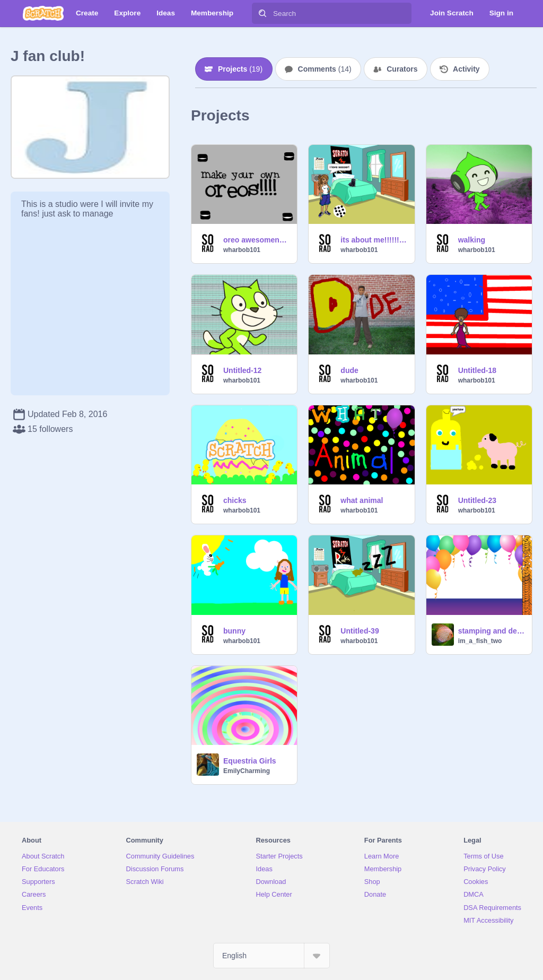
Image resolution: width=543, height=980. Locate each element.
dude (349, 370)
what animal (362, 500)
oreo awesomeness (257, 240)
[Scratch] (43, 13)
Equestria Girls (250, 761)
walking (472, 240)
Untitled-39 (360, 631)
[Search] (262, 13)
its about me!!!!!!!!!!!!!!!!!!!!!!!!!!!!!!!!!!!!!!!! (374, 240)
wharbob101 (242, 250)
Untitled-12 (242, 370)
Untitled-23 (477, 500)
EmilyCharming (247, 771)
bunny (234, 631)
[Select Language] (271, 956)
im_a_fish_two (480, 641)
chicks (235, 500)
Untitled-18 (477, 370)
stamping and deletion (492, 631)
